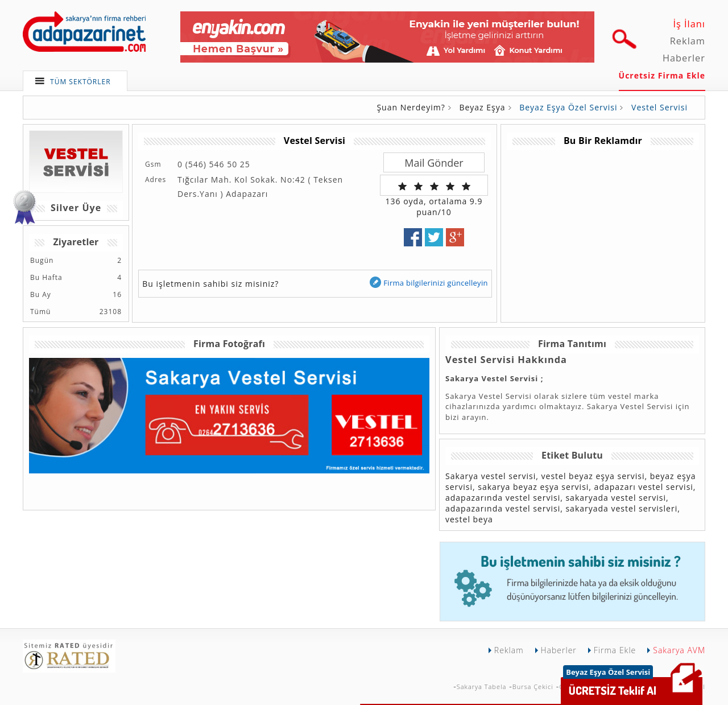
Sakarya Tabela (482, 687)
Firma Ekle (615, 650)
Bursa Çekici (533, 687)
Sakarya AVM (679, 650)
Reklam (688, 41)
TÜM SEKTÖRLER (80, 82)
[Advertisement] (602, 230)
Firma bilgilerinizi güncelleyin (428, 283)
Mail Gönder (434, 163)
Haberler (684, 58)
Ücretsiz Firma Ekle (662, 75)
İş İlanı (689, 24)
